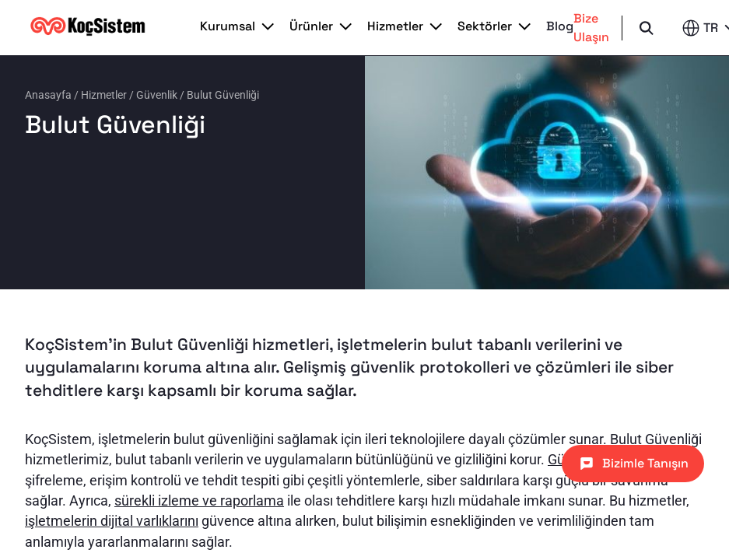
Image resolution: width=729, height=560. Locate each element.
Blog (560, 26)
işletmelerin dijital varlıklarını (112, 521)
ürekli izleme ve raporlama (203, 500)
